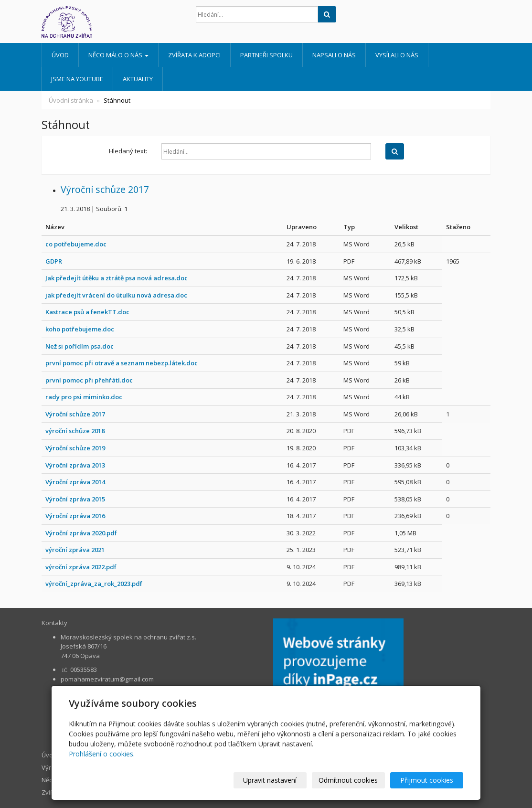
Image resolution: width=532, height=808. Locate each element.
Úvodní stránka (71, 100)
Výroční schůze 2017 (105, 189)
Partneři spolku (266, 55)
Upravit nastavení (270, 780)
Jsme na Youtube (77, 79)
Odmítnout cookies (349, 780)
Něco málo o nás (118, 55)
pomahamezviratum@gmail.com (107, 679)
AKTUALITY (138, 79)
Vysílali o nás (397, 55)
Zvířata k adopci (194, 55)
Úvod (60, 55)
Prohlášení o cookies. (102, 754)
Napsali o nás (334, 55)
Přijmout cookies (427, 780)
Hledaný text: (128, 151)
